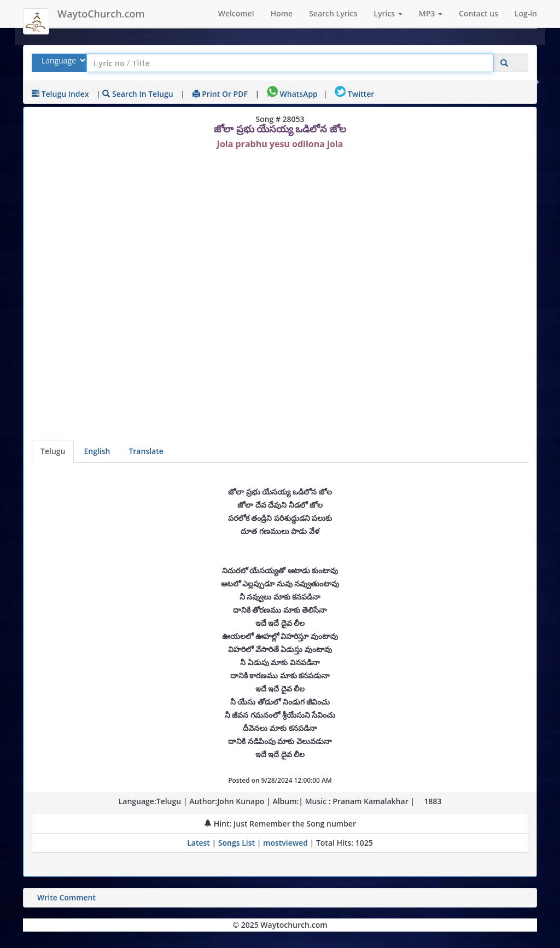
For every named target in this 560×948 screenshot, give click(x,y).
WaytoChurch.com (101, 14)
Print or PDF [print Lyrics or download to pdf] (220, 94)
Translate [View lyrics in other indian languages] (146, 451)
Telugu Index (60, 94)
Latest (199, 843)
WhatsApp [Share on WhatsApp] (292, 94)
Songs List (237, 843)
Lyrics (388, 13)
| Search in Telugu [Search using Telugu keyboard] (135, 94)
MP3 (431, 13)
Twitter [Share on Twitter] (354, 94)
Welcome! (236, 13)
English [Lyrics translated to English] (97, 451)
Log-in (526, 13)
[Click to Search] (504, 63)
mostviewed (285, 843)
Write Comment (66, 897)
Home (282, 13)
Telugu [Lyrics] (53, 451)
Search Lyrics (333, 13)
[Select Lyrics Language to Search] (62, 60)
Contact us (479, 13)
